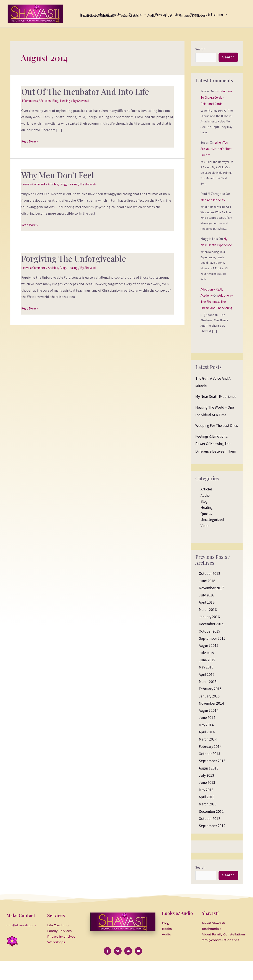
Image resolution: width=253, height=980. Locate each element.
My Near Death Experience (214, 252)
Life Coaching (58, 945)
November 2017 (211, 607)
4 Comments (31, 101)
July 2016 (206, 614)
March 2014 (208, 759)
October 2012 (210, 838)
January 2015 (209, 715)
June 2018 (207, 600)
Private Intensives (61, 956)
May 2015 (206, 686)
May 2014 (206, 744)
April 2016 (207, 622)
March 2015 (208, 701)
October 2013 (210, 773)
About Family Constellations (224, 954)
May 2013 (206, 809)
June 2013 (207, 802)
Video (205, 545)
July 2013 (206, 795)
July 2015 (206, 672)
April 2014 (207, 751)
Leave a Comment (35, 184)
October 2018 (210, 593)
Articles (49, 101)
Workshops (56, 962)
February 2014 (210, 766)
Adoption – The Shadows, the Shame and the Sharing (216, 321)
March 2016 (208, 629)
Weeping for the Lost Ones (217, 445)
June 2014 (207, 737)
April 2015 (207, 694)
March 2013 (208, 823)
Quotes (206, 533)
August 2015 (209, 665)
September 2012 (212, 845)
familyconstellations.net (220, 960)
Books (167, 949)
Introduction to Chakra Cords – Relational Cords (213, 104)
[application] (133, 9)
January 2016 (209, 636)
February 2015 (210, 708)
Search (200, 49)
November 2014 (211, 723)
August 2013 (209, 787)
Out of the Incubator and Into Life (90, 91)
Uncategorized (212, 539)
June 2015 (207, 679)
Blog (60, 101)
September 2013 (212, 780)
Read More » (30, 141)
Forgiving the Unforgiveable (78, 258)
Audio (205, 515)
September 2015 (212, 658)
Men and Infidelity (214, 207)
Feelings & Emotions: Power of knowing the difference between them (216, 463)
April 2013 (207, 816)
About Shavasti (213, 943)
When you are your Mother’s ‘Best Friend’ (215, 156)
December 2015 (211, 643)
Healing (70, 101)
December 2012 (211, 831)
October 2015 (210, 651)
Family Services (59, 951)
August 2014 (209, 730)
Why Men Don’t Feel (61, 175)
